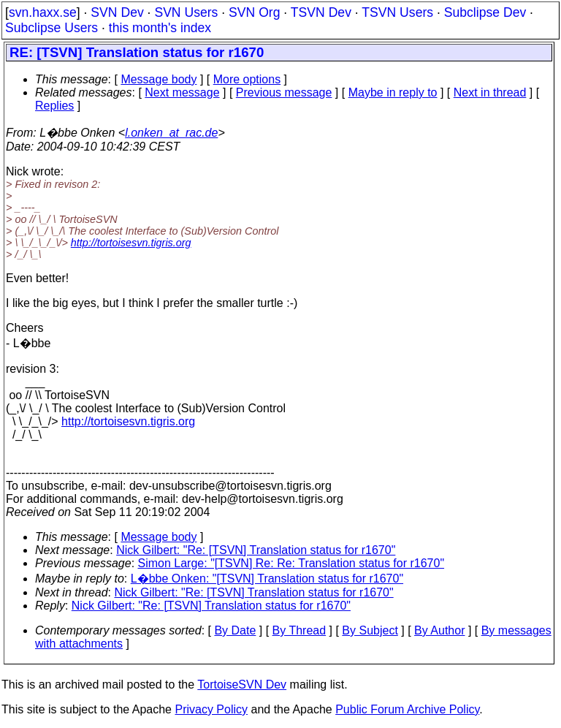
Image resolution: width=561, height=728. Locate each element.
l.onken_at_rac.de (171, 133)
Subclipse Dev (485, 12)
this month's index (160, 28)
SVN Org (254, 12)
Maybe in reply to (393, 92)
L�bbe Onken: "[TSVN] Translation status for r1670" (267, 579)
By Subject (370, 630)
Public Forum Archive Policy (407, 709)
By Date (235, 630)
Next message (182, 92)
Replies (54, 106)
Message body (159, 79)
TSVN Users (397, 12)
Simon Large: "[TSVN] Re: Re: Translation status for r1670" (291, 563)
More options (247, 79)
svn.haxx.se (43, 12)
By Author (439, 630)
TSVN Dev (321, 12)
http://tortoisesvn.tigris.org (131, 243)
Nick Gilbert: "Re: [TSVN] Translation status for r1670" (256, 550)
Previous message (284, 92)
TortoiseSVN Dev (242, 685)
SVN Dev (117, 12)
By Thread (299, 630)
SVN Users (186, 12)
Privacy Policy (211, 709)
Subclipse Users (51, 28)
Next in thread (490, 92)
